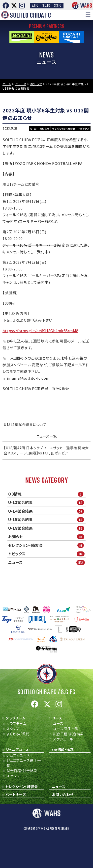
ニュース (47, 562)
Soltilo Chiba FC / (47, 692)
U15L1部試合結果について (25, 424)
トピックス (47, 554)
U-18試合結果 (47, 528)
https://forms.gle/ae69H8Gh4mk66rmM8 (40, 330)
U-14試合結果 (47, 511)
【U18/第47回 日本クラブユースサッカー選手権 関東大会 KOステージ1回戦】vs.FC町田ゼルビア (46, 450)
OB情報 (47, 494)
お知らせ (47, 537)
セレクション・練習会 (47, 545)
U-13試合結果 (47, 503)
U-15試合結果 (47, 520)
